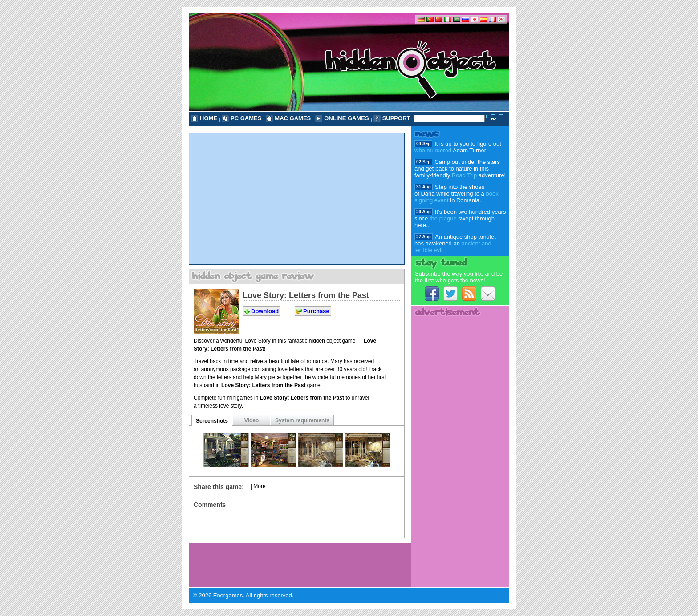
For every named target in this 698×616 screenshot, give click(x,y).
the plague (443, 218)
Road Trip (464, 175)
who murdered (433, 150)
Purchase (316, 311)
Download (265, 311)
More (259, 486)
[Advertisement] (297, 199)
